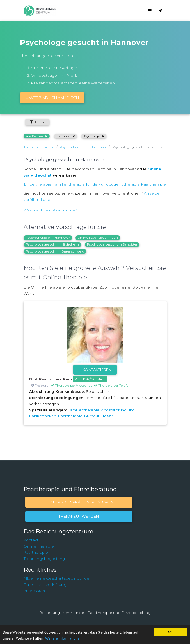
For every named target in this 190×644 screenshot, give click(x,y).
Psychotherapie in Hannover (48, 238)
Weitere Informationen (63, 638)
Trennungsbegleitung (44, 559)
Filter (37, 122)
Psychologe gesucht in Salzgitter (112, 244)
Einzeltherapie (38, 184)
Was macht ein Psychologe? (51, 210)
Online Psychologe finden (98, 238)
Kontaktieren (95, 370)
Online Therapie (39, 546)
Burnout (92, 416)
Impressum (34, 591)
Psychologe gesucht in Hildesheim (52, 244)
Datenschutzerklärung (45, 584)
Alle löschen (37, 136)
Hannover (66, 136)
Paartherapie (154, 184)
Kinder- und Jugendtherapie (113, 184)
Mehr (108, 416)
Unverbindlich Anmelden (52, 98)
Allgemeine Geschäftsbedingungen (58, 578)
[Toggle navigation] (151, 11)
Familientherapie (69, 184)
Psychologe (94, 136)
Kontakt (31, 540)
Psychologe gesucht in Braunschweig (55, 251)
